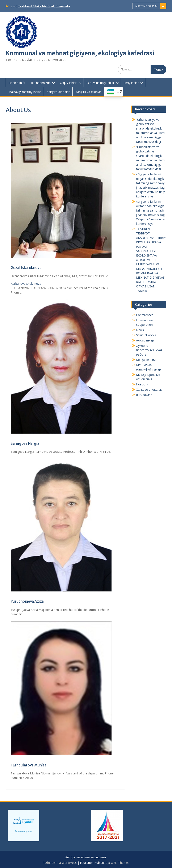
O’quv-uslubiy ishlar (100, 83)
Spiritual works (146, 335)
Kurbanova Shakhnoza (26, 284)
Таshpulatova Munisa (29, 765)
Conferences (145, 315)
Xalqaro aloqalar (58, 92)
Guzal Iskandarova (26, 268)
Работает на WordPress (60, 863)
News (140, 330)
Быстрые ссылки (146, 6)
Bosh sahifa (17, 83)
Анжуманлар (145, 340)
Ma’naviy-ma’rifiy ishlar (25, 92)
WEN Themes (120, 863)
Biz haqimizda (41, 83)
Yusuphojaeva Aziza (27, 601)
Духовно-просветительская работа (149, 350)
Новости (142, 384)
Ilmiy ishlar (131, 83)
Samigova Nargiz (25, 443)
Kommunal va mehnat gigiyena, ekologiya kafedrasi (80, 53)
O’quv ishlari (69, 83)
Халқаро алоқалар (149, 390)
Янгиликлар (144, 395)
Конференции (146, 360)
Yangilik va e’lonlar (88, 92)
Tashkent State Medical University (44, 6)
